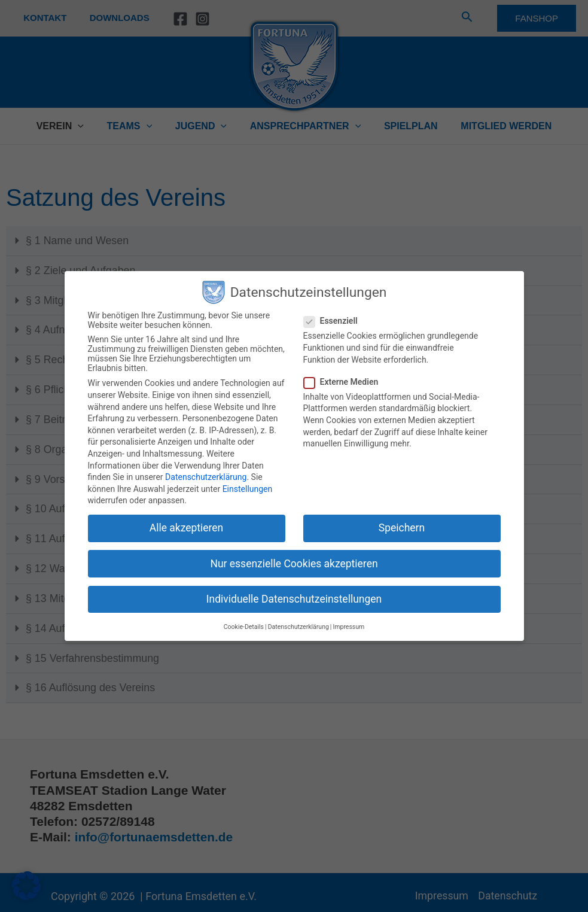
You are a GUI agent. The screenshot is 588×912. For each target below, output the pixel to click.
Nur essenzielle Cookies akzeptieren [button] (294, 564)
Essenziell (334, 321)
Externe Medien (345, 382)
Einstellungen (248, 489)
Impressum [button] (348, 627)
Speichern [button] (402, 528)
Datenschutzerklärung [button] (298, 627)
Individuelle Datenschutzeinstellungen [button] (294, 599)
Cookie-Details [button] (244, 627)
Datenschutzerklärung (206, 477)
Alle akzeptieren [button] (187, 528)
